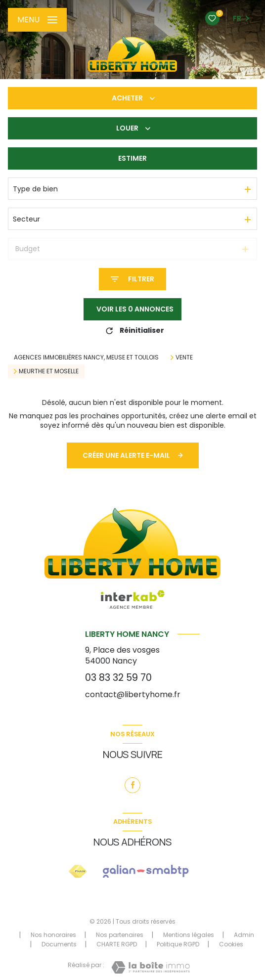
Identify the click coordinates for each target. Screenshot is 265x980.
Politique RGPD (178, 944)
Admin (244, 935)
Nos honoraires (53, 935)
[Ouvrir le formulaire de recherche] (132, 279)
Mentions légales (189, 935)
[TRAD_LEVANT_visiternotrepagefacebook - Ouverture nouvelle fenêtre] (132, 785)
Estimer (132, 158)
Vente (184, 357)
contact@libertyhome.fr (133, 694)
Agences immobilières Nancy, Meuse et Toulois (86, 357)
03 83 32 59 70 (118, 678)
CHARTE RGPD (117, 944)
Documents (59, 944)
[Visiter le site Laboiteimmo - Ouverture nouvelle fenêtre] (151, 967)
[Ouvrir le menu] (37, 20)
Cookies (231, 944)
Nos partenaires (120, 935)
